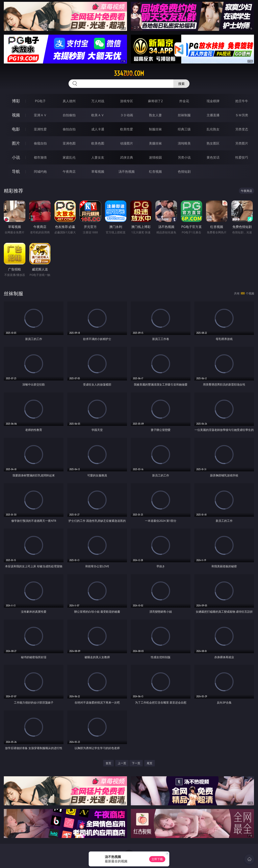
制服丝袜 (155, 129)
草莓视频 (98, 172)
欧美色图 (98, 143)
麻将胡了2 (155, 101)
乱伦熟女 (213, 129)
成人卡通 (98, 129)
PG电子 (40, 101)
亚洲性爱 (40, 129)
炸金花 (184, 101)
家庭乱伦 (69, 157)
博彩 (16, 101)
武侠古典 (127, 157)
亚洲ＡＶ (40, 115)
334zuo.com (129, 73)
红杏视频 (155, 172)
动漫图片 (127, 143)
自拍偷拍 (69, 115)
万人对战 (98, 101)
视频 (16, 115)
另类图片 (242, 143)
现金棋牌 (213, 101)
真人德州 (69, 101)
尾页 (150, 763)
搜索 (181, 84)
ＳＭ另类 (242, 115)
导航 (16, 171)
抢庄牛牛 (242, 101)
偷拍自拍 (69, 129)
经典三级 (184, 129)
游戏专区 (127, 101)
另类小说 (184, 157)
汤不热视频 (127, 172)
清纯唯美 (184, 143)
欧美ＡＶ (98, 115)
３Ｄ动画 (127, 115)
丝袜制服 (184, 115)
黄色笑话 (213, 157)
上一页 (122, 763)
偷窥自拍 (40, 143)
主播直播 (213, 115)
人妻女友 (98, 157)
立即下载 (157, 859)
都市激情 (40, 157)
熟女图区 (213, 143)
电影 (16, 129)
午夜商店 (69, 172)
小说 (16, 157)
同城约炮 (40, 172)
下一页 (136, 763)
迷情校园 (155, 157)
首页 (108, 763)
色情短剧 (184, 172)
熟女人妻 (155, 115)
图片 (16, 143)
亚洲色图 (69, 143)
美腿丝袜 (155, 143)
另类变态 (242, 129)
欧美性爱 (127, 129)
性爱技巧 (242, 157)
